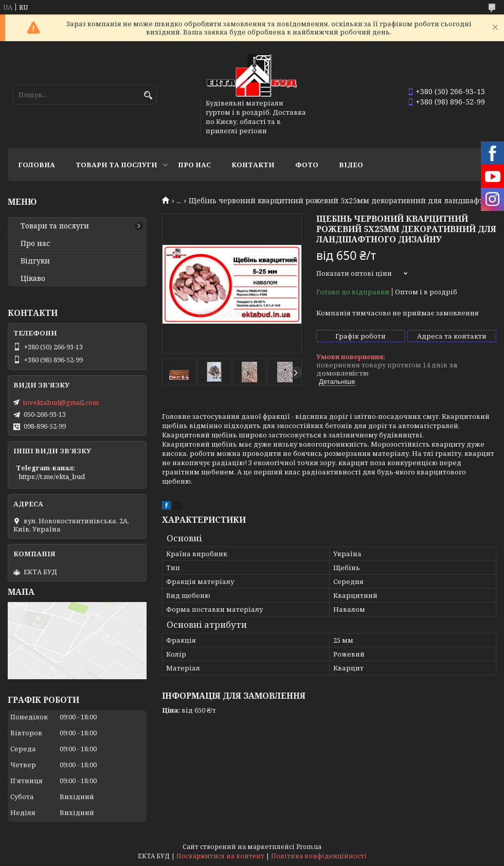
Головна (37, 165)
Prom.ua (309, 847)
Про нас (194, 165)
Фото (307, 165)
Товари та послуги (116, 165)
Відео (351, 165)
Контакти (253, 165)
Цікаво (33, 278)
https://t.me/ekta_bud (52, 476)
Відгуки (35, 261)
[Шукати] (148, 95)
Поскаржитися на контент (220, 856)
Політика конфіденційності (319, 856)
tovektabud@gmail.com (61, 402)
